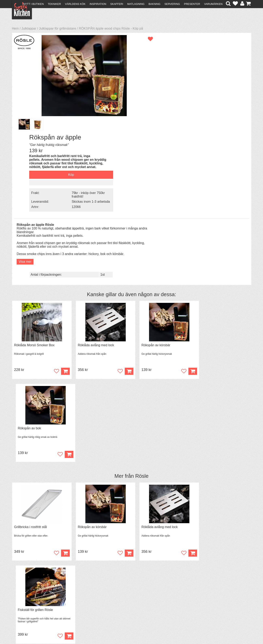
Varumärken (213, 4)
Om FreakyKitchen (130, 593)
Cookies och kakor (130, 600)
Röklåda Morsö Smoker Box (34, 245)
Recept (77, 592)
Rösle (142, 293)
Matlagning (136, 4)
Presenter (192, 4)
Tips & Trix (79, 596)
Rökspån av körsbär (150, 245)
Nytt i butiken (34, 4)
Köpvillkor (21, 596)
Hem (15, 28)
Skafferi (117, 4)
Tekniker (54, 4)
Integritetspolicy (25, 607)
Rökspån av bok (208, 245)
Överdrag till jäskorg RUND (216, 443)
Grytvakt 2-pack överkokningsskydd (40, 443)
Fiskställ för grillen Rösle (214, 344)
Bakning (154, 4)
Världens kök (75, 4)
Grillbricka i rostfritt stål (31, 344)
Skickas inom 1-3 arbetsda (216, 108)
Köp (62, 469)
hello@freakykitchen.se (116, 630)
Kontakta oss (23, 592)
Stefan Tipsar (81, 603)
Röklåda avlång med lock (93, 245)
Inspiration (98, 4)
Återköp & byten (26, 600)
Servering (172, 4)
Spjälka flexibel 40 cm (91, 443)
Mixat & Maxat (82, 600)
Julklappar (29, 28)
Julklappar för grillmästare (57, 28)
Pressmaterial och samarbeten (139, 597)
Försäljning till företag (29, 603)
